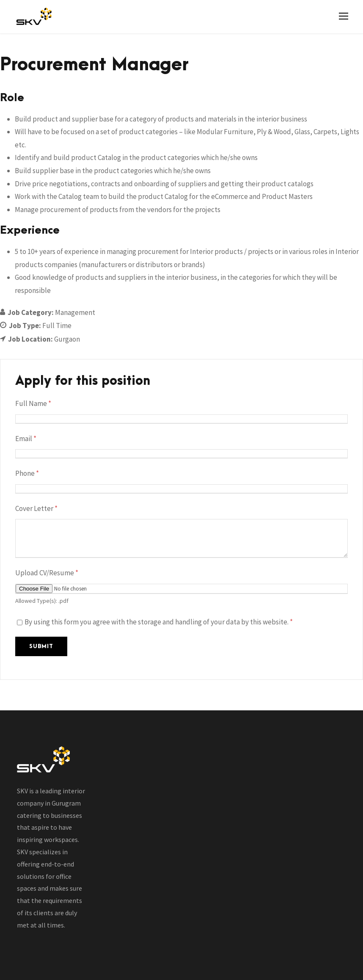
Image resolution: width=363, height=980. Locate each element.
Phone (27, 473)
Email (26, 439)
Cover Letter (36, 508)
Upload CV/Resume (47, 573)
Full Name (33, 403)
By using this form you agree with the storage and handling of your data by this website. (159, 622)
